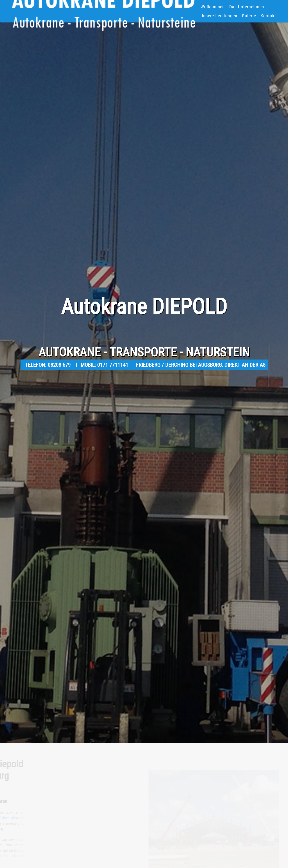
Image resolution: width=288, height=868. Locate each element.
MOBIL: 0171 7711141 (105, 365)
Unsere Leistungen (219, 16)
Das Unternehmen (247, 7)
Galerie (249, 16)
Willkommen (213, 7)
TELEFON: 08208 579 (48, 365)
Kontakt (268, 16)
